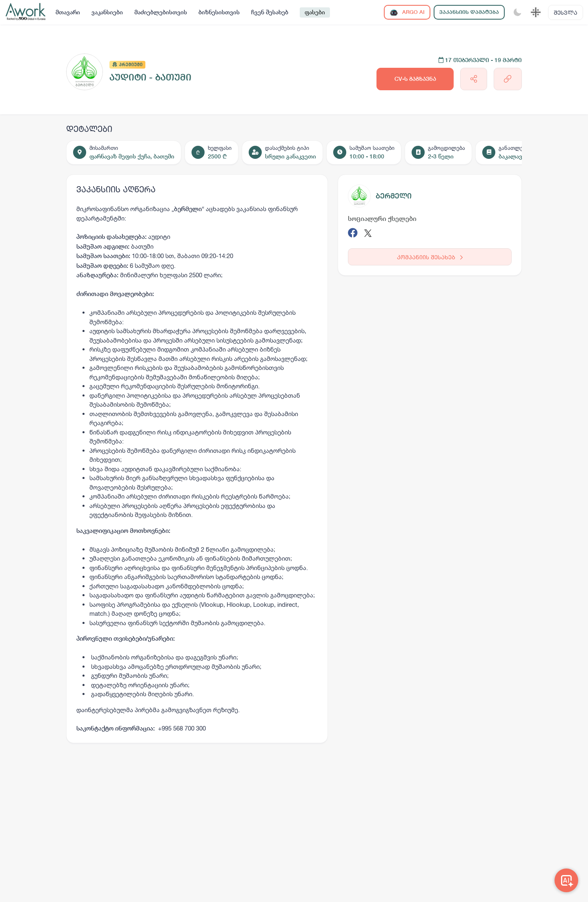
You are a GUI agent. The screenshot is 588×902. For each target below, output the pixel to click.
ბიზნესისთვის (219, 12)
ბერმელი (394, 196)
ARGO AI (407, 12)
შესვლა (566, 12)
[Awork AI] (566, 880)
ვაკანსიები (107, 12)
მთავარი (68, 12)
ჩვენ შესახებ (270, 12)
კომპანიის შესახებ (430, 257)
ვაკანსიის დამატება (469, 12)
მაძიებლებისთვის (161, 12)
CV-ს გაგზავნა (415, 79)
